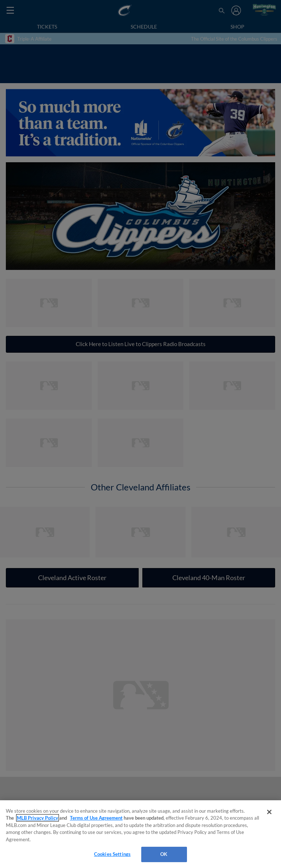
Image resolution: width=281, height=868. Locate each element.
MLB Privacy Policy (38, 818)
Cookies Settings (112, 854)
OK (164, 854)
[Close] (269, 812)
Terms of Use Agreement (96, 818)
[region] (140, 834)
